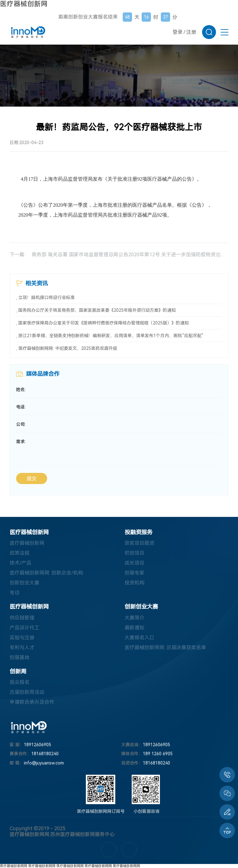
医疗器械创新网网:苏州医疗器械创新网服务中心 (62, 834)
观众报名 (20, 682)
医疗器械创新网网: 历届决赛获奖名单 (165, 648)
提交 (32, 479)
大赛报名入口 (139, 638)
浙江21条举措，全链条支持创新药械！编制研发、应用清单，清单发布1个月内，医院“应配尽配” (111, 336)
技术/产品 (20, 563)
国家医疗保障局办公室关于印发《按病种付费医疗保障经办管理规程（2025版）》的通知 (104, 323)
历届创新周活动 (27, 692)
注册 (191, 32)
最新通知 (134, 628)
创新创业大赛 (24, 583)
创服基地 (20, 657)
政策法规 (20, 553)
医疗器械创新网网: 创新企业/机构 (46, 573)
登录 (178, 32)
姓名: (21, 390)
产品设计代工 (24, 628)
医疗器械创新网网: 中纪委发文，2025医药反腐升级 (68, 348)
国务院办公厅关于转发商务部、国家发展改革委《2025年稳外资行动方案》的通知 (97, 310)
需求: (21, 442)
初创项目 (134, 553)
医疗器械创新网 (24, 4)
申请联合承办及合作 (32, 702)
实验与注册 (22, 638)
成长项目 (134, 563)
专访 (15, 593)
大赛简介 (134, 618)
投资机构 (134, 583)
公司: (21, 424)
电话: (21, 407)
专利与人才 (22, 648)
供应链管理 (22, 618)
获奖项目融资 (139, 543)
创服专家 (134, 573)
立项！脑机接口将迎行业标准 (46, 297)
